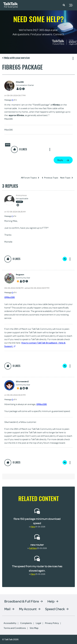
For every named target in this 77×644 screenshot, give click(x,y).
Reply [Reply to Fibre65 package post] (60, 160)
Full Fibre (33, 548)
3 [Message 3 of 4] (12, 399)
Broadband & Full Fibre (22, 601)
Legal (38, 623)
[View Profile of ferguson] (23, 275)
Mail (7, 609)
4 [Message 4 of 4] (12, 100)
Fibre (33, 527)
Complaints (26, 623)
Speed (8, 145)
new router (37, 545)
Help (51, 601)
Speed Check (55, 609)
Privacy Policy (52, 623)
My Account (28, 609)
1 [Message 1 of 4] (12, 216)
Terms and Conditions (15, 628)
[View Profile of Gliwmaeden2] (23, 382)
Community (56, 5)
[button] (64, 5)
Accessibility (10, 623)
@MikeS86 (10, 297)
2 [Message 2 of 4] (12, 292)
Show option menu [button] (73, 58)
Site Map (34, 628)
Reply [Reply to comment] (65, 259)
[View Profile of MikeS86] (25, 82)
